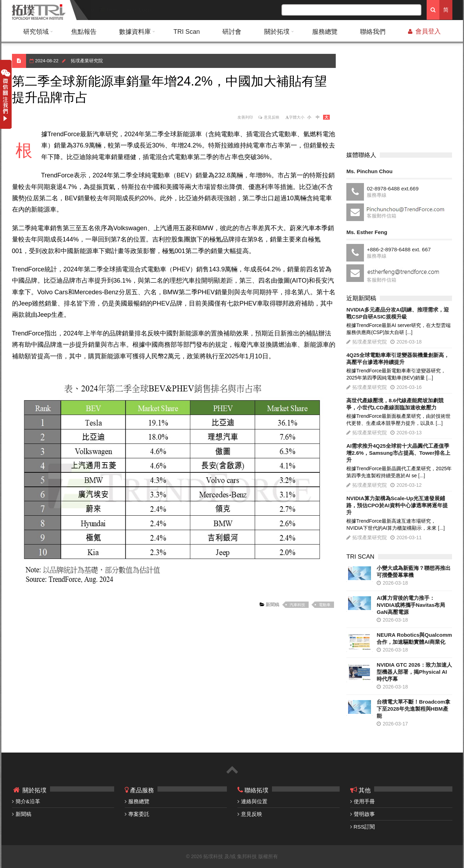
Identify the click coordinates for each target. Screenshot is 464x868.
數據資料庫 (135, 32)
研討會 (232, 32)
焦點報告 (84, 32)
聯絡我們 (373, 32)
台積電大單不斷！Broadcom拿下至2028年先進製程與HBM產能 (413, 709)
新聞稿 (272, 605)
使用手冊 (364, 801)
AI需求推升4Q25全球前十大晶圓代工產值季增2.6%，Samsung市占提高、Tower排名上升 (398, 453)
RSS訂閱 (364, 827)
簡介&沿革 (28, 801)
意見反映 (272, 117)
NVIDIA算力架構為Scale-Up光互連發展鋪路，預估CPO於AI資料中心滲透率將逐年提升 (397, 505)
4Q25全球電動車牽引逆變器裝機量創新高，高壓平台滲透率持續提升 (398, 358)
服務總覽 (325, 32)
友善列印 (245, 117)
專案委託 (139, 814)
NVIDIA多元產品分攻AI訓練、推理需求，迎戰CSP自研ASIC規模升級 (398, 313)
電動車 (325, 605)
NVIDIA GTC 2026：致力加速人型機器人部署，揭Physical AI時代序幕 (414, 672)
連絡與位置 (254, 801)
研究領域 (36, 32)
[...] (409, 332)
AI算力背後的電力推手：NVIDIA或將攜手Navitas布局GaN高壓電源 (411, 605)
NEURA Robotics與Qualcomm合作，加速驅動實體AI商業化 (414, 638)
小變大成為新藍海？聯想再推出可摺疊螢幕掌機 (414, 571)
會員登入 (424, 31)
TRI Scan (187, 32)
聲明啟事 (364, 814)
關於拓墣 (277, 32)
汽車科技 (297, 605)
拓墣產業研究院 (87, 61)
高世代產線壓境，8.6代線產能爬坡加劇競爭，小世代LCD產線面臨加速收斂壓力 (395, 404)
